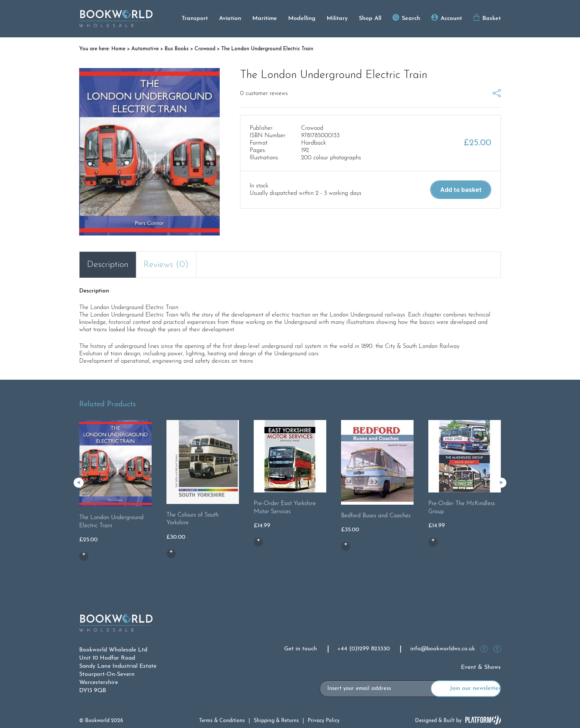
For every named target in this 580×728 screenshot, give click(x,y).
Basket (492, 18)
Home (118, 49)
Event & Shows (481, 667)
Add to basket (461, 190)
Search (411, 18)
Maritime (265, 18)
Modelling (302, 18)
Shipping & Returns (276, 721)
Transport (195, 18)
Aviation (230, 18)
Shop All (370, 18)
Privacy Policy (324, 721)
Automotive (145, 49)
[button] (501, 483)
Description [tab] (108, 265)
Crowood (205, 49)
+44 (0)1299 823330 (364, 649)
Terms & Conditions (222, 721)
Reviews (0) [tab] (166, 265)
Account (451, 18)
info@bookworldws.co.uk (443, 649)
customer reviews (264, 94)
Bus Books (177, 49)
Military (337, 18)
